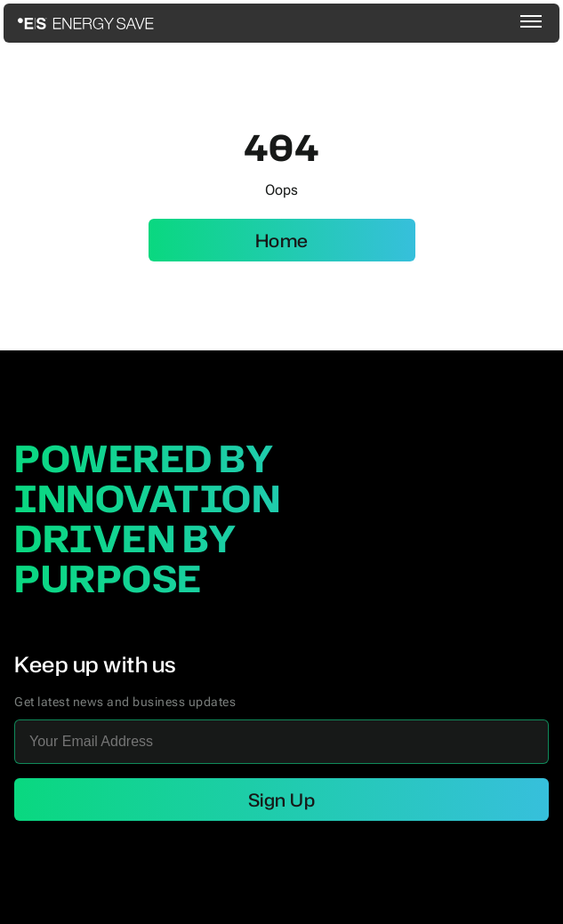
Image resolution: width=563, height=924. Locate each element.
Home (282, 240)
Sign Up (282, 799)
